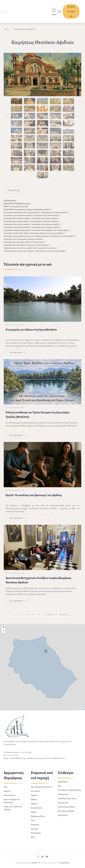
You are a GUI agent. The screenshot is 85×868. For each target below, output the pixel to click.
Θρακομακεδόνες (38, 815)
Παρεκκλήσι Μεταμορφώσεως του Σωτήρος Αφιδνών (51, 229)
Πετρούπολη (36, 832)
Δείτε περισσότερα (17, 352)
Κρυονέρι (35, 828)
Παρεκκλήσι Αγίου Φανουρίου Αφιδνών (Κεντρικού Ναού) (24, 241)
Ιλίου (6, 786)
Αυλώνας (34, 794)
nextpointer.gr (64, 862)
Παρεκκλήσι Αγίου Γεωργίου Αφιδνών (17, 220)
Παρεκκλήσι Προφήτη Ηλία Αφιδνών (17, 232)
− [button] (3, 630)
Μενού (54, 14)
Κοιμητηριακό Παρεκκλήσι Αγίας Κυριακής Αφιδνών (22, 211)
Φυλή (33, 836)
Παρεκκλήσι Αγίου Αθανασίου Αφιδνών (17, 217)
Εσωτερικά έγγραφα (66, 810)
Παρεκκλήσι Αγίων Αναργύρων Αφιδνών (45, 226)
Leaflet (82, 708)
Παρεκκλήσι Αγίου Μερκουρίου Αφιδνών (46, 223)
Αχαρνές (34, 803)
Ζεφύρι (34, 811)
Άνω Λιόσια (35, 790)
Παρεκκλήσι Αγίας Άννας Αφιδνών (63, 235)
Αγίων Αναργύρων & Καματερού (12, 800)
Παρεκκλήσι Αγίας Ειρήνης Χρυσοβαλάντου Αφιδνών (32, 209)
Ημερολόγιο (63, 781)
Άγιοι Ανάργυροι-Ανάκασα (41, 786)
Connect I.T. (35, 862)
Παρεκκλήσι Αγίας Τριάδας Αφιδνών (46, 214)
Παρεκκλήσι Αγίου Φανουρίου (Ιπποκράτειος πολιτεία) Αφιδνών (26, 244)
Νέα (60, 785)
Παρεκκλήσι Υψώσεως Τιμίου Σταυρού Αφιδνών (47, 232)
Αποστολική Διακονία (66, 806)
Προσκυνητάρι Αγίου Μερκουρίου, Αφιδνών (19, 250)
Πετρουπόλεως (10, 794)
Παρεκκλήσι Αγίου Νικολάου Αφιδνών (17, 226)
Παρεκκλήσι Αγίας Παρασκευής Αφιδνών (18, 214)
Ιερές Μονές (63, 814)
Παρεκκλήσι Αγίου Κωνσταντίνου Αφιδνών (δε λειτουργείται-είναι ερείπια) (30, 247)
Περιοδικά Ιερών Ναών (67, 797)
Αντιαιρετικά (63, 802)
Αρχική (6, 28)
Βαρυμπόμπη (36, 807)
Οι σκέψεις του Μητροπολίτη (69, 789)
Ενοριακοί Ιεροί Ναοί (21, 206)
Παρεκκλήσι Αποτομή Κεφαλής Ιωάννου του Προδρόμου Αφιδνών (26, 235)
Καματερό (35, 824)
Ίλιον (33, 819)
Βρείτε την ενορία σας (71, 11)
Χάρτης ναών (63, 793)
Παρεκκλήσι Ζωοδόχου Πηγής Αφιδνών (17, 229)
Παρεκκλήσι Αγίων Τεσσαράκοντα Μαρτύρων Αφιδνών (23, 238)
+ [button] (3, 626)
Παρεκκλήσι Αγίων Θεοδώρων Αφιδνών (45, 220)
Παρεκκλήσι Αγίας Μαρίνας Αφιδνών (55, 211)
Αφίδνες (14, 200)
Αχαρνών (28, 203)
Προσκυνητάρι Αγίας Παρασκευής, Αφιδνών (51, 250)
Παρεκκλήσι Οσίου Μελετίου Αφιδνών (17, 223)
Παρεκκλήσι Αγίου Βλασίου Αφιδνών (45, 217)
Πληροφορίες (14, 189)
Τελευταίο (64, 614)
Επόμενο (52, 614)
